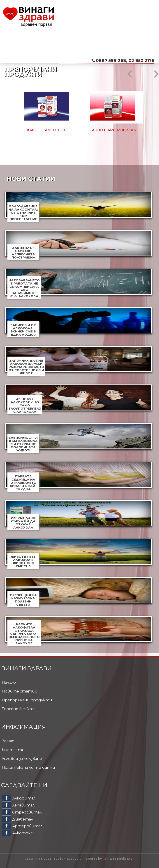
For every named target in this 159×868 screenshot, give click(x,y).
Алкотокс (17, 833)
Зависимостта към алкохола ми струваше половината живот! (23, 444)
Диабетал (17, 819)
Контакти (13, 750)
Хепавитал (18, 805)
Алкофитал (19, 798)
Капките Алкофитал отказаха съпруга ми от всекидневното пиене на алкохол (24, 634)
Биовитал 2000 (66, 859)
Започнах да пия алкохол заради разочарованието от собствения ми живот (26, 367)
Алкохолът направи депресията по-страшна (23, 253)
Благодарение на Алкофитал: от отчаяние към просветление (23, 213)
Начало (9, 682)
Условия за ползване (22, 759)
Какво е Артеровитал (113, 130)
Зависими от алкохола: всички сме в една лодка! (23, 330)
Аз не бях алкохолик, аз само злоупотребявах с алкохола (25, 405)
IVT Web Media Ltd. (118, 859)
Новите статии (20, 691)
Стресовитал (22, 812)
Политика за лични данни (28, 767)
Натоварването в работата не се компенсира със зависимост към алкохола (24, 288)
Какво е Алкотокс (47, 130)
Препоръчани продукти (27, 700)
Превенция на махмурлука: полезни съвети (23, 600)
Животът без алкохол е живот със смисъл (23, 561)
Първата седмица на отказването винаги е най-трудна (23, 483)
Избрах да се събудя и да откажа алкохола (23, 523)
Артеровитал (22, 826)
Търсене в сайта (19, 709)
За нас (8, 741)
